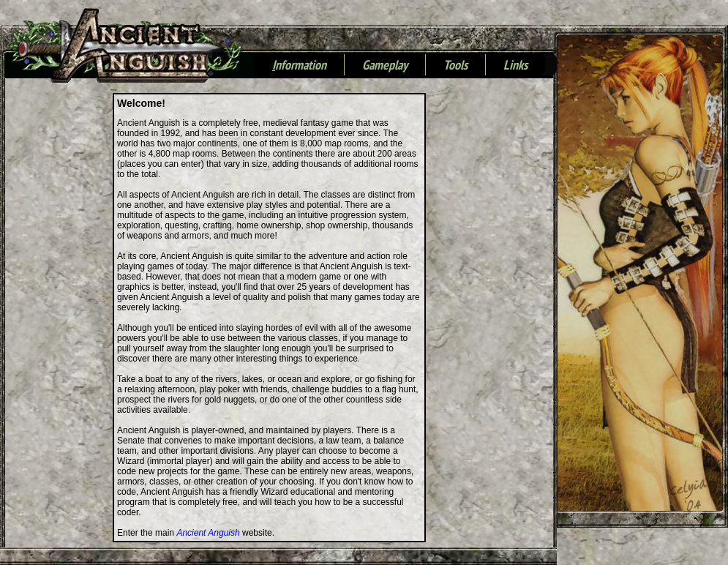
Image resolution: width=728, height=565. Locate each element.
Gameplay (385, 66)
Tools (455, 66)
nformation (299, 66)
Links (515, 66)
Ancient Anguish (208, 533)
